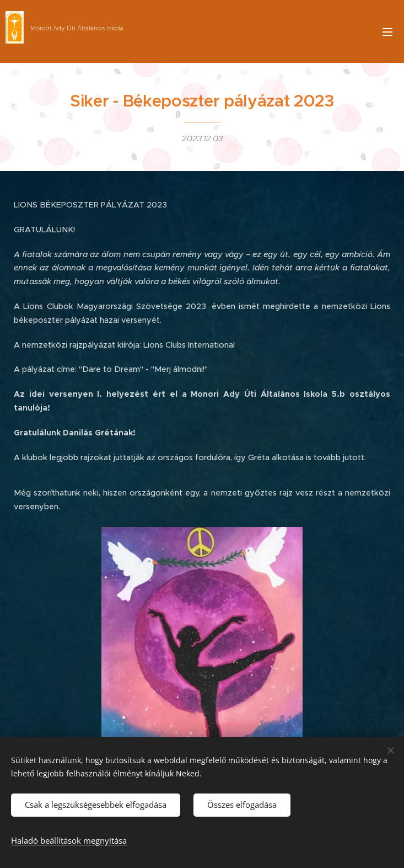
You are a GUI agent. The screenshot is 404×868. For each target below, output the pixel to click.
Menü (387, 32)
